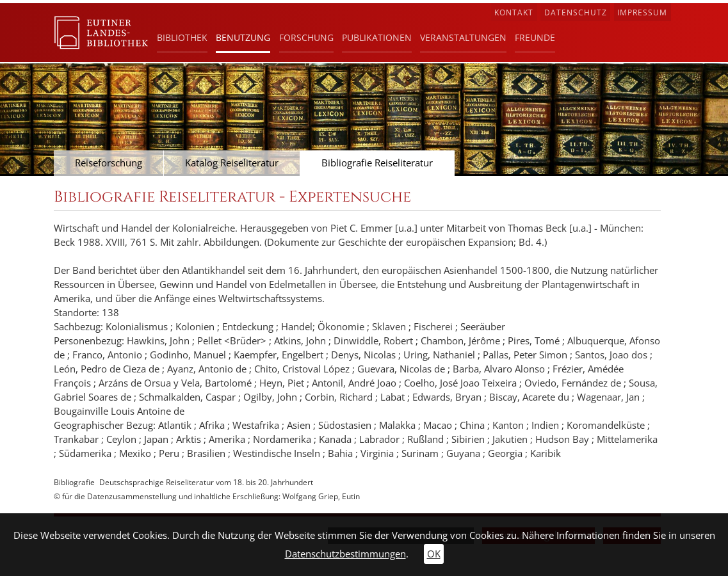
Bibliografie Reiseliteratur (377, 163)
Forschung (306, 37)
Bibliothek (182, 37)
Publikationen (377, 37)
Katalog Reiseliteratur (232, 163)
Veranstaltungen (463, 37)
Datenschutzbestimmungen (345, 554)
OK (434, 554)
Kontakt (514, 12)
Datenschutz (576, 12)
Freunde (535, 37)
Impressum (642, 12)
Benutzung (243, 37)
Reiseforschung (109, 163)
